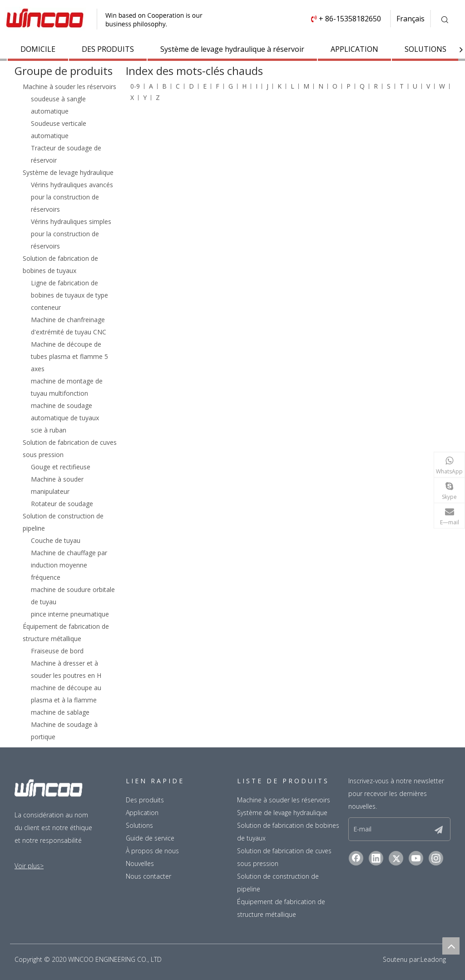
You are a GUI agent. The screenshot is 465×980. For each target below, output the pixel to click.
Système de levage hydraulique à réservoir (232, 49)
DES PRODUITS (108, 49)
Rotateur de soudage (62, 504)
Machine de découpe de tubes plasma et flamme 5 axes (69, 356)
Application (142, 813)
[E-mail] (384, 829)
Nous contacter (148, 876)
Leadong (433, 959)
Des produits (145, 800)
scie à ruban (49, 430)
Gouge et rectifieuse (61, 467)
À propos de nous (152, 851)
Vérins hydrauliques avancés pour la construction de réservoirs (72, 197)
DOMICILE (38, 49)
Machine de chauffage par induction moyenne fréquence (69, 565)
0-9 (135, 86)
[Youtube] (416, 858)
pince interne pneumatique (70, 614)
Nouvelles (140, 863)
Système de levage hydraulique (68, 172)
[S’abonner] (439, 829)
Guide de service (150, 838)
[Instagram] (436, 858)
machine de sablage (60, 712)
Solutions (139, 825)
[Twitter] (396, 858)
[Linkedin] (376, 858)
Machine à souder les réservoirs (69, 87)
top (451, 946)
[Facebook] (356, 858)
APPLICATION (354, 49)
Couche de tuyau (56, 540)
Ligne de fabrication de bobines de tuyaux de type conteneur (69, 295)
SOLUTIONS (425, 49)
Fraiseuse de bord (57, 651)
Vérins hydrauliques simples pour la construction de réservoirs (71, 234)
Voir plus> (29, 866)
